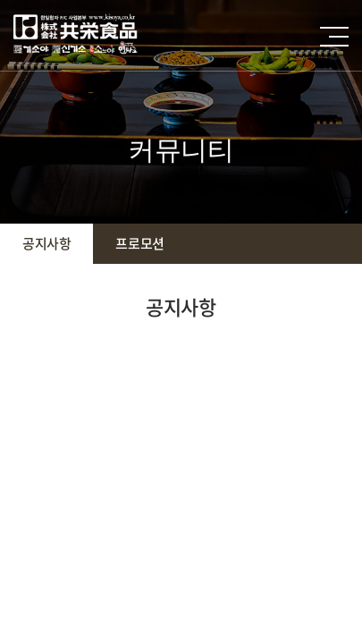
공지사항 (46, 243)
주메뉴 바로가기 (0, 0)
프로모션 (139, 243)
